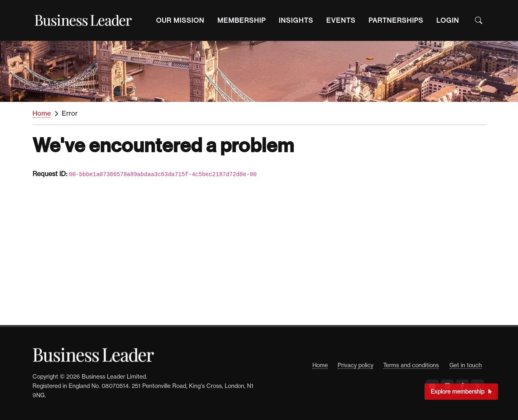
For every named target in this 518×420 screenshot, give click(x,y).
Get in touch (466, 365)
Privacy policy (355, 365)
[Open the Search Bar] (479, 20)
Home (42, 113)
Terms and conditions (411, 365)
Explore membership (461, 391)
